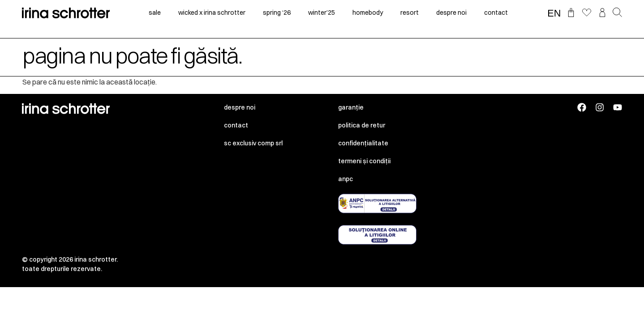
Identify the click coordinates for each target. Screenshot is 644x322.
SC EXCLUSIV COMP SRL (253, 143)
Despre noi (240, 107)
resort (410, 13)
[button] (617, 13)
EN (554, 13)
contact (496, 13)
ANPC (346, 179)
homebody (368, 13)
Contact (236, 125)
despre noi (451, 13)
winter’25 (322, 13)
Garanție (351, 107)
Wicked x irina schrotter (212, 13)
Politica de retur (362, 125)
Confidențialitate (363, 143)
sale (155, 13)
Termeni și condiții (364, 161)
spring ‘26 (277, 13)
